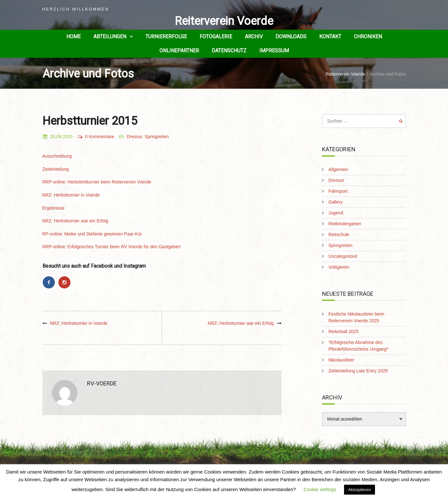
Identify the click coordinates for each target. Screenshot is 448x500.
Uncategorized (343, 256)
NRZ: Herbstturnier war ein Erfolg (75, 221)
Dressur (134, 137)
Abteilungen (110, 37)
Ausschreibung (57, 156)
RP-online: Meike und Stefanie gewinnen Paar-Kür (92, 234)
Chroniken (368, 37)
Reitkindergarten (345, 224)
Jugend (336, 213)
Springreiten (157, 137)
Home (73, 37)
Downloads (291, 37)
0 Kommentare (96, 137)
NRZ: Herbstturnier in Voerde (71, 195)
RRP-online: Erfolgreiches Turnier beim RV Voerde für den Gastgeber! (112, 247)
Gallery (335, 202)
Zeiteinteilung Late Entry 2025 (358, 371)
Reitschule (339, 235)
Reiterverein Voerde (224, 21)
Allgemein (338, 169)
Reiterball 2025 (343, 332)
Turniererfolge (166, 37)
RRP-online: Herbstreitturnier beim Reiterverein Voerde (97, 182)
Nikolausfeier (341, 360)
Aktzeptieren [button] (359, 490)
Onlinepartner (179, 51)
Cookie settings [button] (320, 489)
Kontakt (330, 37)
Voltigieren (339, 267)
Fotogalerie (216, 37)
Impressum (274, 51)
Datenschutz (229, 51)
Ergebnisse (54, 208)
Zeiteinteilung (56, 169)
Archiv (254, 37)
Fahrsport (338, 191)
